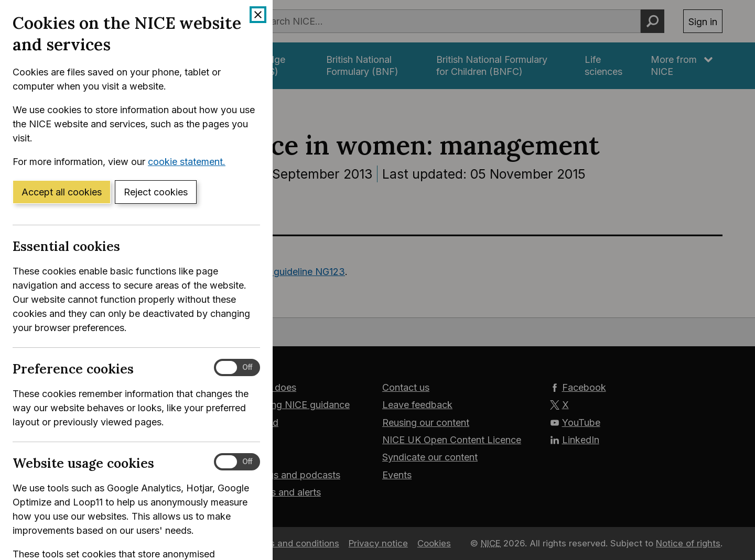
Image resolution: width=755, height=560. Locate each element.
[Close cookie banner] (258, 15)
